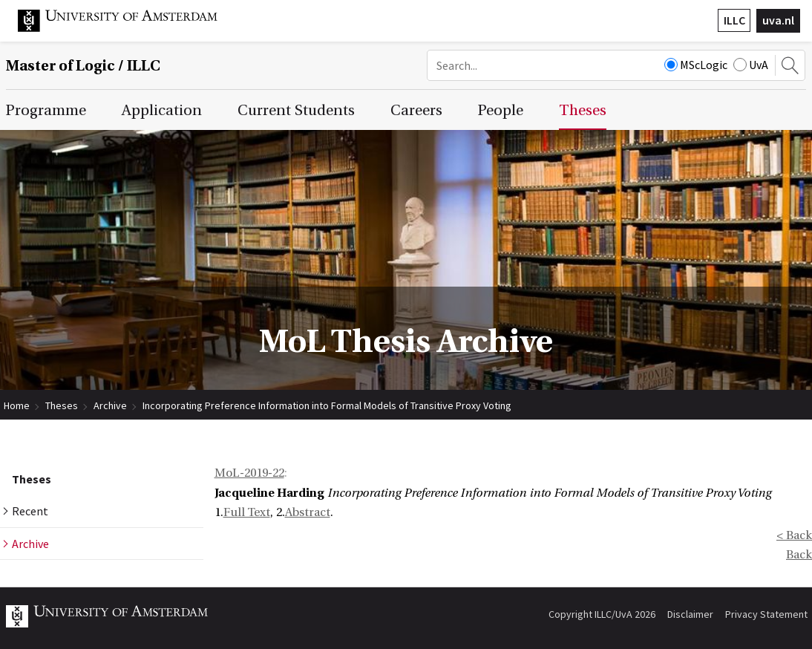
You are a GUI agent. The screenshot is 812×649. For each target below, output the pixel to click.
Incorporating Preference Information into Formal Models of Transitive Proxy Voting (327, 405)
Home (17, 405)
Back (799, 555)
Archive (110, 405)
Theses (62, 405)
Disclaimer (690, 614)
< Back (794, 535)
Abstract (308, 512)
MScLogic (696, 65)
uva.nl (778, 20)
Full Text (247, 512)
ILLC (734, 20)
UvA (751, 65)
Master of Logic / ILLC (83, 66)
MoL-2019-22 (249, 473)
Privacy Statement (766, 614)
